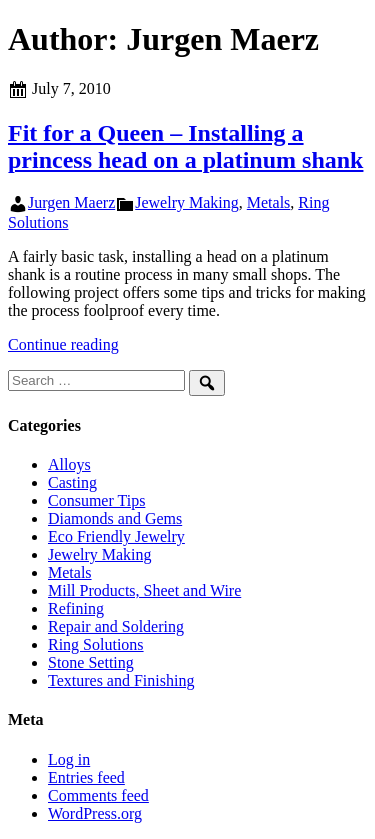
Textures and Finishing (121, 680)
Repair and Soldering (116, 626)
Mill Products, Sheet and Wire (144, 590)
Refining (76, 608)
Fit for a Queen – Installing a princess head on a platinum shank (185, 146)
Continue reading (63, 344)
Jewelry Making (187, 202)
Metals (269, 202)
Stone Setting (91, 662)
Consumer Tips (96, 500)
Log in (69, 759)
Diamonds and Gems (115, 518)
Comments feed (98, 795)
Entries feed (86, 777)
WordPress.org (95, 813)
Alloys (69, 464)
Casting (72, 482)
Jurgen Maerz (71, 202)
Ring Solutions (96, 644)
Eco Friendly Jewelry (116, 536)
